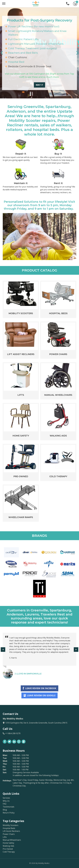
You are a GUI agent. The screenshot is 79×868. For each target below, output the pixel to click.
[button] (77, 53)
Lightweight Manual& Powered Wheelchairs (36, 44)
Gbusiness (24, 742)
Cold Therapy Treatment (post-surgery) (32, 48)
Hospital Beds (58, 313)
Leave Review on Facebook (41, 688)
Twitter (9, 742)
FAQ (5, 804)
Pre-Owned (21, 476)
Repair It (21, 154)
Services (6, 798)
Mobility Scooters (21, 313)
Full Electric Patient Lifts (23, 39)
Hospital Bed (16, 62)
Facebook (5, 742)
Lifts (21, 395)
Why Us (6, 801)
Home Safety (21, 436)
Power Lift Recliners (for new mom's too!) (34, 26)
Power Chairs (58, 354)
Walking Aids (58, 436)
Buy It (58, 154)
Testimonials (9, 807)
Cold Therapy (58, 476)
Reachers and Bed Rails (23, 53)
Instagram (19, 742)
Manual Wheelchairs (58, 395)
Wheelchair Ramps (21, 517)
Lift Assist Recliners (21, 354)
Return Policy (9, 813)
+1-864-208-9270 (68, 4)
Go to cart (75, 4)
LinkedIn (14, 742)
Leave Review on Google (41, 695)
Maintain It (21, 183)
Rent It (39, 85)
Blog (5, 810)
